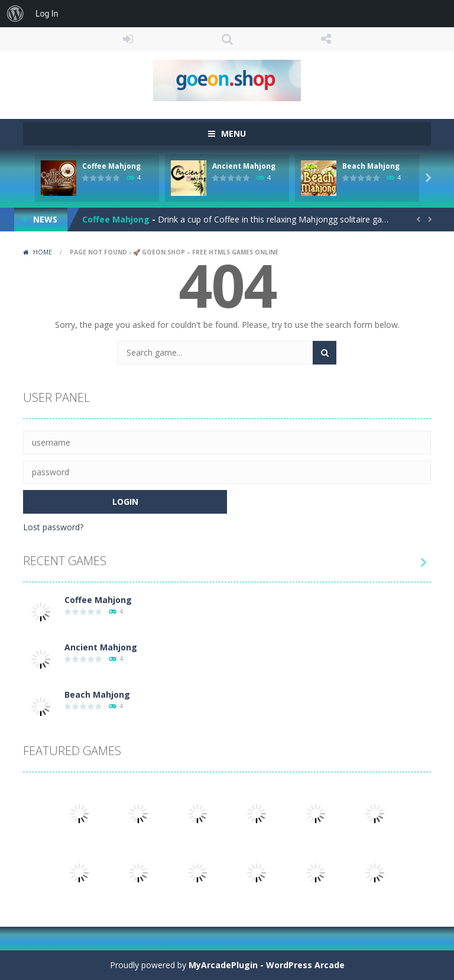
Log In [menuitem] (47, 14)
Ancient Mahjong (244, 166)
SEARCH (227, 39)
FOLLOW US (326, 39)
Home (43, 252)
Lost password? (53, 527)
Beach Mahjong (371, 166)
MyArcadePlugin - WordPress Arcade (267, 965)
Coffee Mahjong (111, 166)
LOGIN (128, 39)
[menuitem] (15, 14)
